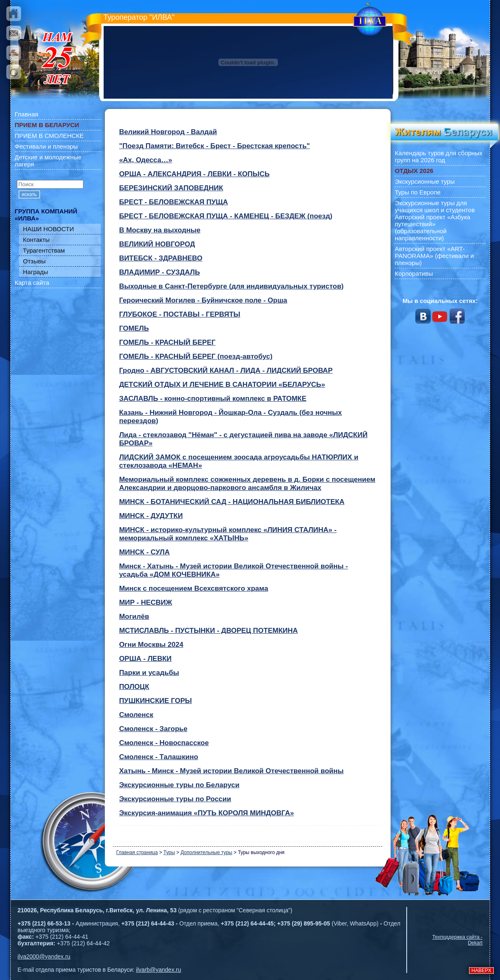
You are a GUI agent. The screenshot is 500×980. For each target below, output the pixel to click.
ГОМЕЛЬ (134, 328)
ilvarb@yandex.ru (158, 970)
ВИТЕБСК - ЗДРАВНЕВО (161, 258)
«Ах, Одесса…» (145, 160)
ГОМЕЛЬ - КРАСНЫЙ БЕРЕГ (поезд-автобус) (195, 356)
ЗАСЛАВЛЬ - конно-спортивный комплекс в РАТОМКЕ (213, 399)
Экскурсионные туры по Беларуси (179, 785)
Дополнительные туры (206, 852)
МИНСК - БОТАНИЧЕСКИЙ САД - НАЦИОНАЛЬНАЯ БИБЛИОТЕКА (232, 502)
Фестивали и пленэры (46, 146)
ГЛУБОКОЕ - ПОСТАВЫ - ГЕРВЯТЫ (180, 314)
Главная (27, 114)
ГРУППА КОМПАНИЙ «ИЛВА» (46, 215)
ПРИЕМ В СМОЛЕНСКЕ (49, 136)
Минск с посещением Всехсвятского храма (193, 588)
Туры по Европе (418, 192)
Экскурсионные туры (425, 181)
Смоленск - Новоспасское (164, 743)
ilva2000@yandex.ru (44, 956)
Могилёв (134, 617)
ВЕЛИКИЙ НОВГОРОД (157, 244)
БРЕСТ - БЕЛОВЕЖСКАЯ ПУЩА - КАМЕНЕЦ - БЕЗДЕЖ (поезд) (226, 216)
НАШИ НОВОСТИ (49, 229)
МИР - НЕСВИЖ (146, 602)
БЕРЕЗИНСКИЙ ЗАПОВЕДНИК (171, 188)
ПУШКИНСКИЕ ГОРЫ (155, 701)
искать (29, 194)
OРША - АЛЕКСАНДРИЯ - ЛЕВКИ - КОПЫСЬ (194, 174)
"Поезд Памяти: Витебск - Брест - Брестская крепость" (214, 146)
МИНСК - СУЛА (144, 552)
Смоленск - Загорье (153, 729)
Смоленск (136, 715)
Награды (36, 272)
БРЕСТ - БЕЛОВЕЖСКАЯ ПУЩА (173, 202)
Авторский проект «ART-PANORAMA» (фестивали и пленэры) (434, 256)
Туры (169, 852)
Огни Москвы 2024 (151, 645)
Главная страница (137, 852)
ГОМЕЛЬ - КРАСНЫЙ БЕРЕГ (167, 342)
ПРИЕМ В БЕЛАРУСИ (47, 125)
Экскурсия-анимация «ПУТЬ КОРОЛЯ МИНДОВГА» (206, 813)
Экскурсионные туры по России (175, 799)
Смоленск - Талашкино (158, 757)
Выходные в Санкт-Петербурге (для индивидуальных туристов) (231, 286)
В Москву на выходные (160, 230)
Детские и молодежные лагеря (48, 161)
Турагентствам (44, 250)
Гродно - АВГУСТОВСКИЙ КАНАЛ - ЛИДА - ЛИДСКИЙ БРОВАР (226, 370)
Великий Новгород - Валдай (168, 132)
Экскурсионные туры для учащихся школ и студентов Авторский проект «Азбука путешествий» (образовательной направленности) (435, 220)
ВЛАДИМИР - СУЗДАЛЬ (159, 272)
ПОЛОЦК (134, 687)
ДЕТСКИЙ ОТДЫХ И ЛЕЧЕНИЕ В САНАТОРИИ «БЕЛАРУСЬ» (222, 385)
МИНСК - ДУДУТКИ (151, 516)
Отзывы (34, 261)
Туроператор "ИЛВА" (139, 17)
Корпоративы (414, 273)
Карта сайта (32, 283)
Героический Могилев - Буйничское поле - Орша (203, 300)
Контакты (37, 240)
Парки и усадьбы (149, 673)
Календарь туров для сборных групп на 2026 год (438, 156)
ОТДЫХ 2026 (414, 171)
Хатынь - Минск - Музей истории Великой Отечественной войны (231, 771)
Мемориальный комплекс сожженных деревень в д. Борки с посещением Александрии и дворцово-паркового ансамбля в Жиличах (247, 484)
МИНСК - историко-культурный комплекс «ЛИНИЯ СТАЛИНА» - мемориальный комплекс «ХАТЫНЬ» (228, 534)
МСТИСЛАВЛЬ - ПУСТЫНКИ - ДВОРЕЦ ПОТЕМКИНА (208, 631)
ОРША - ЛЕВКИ (145, 659)
